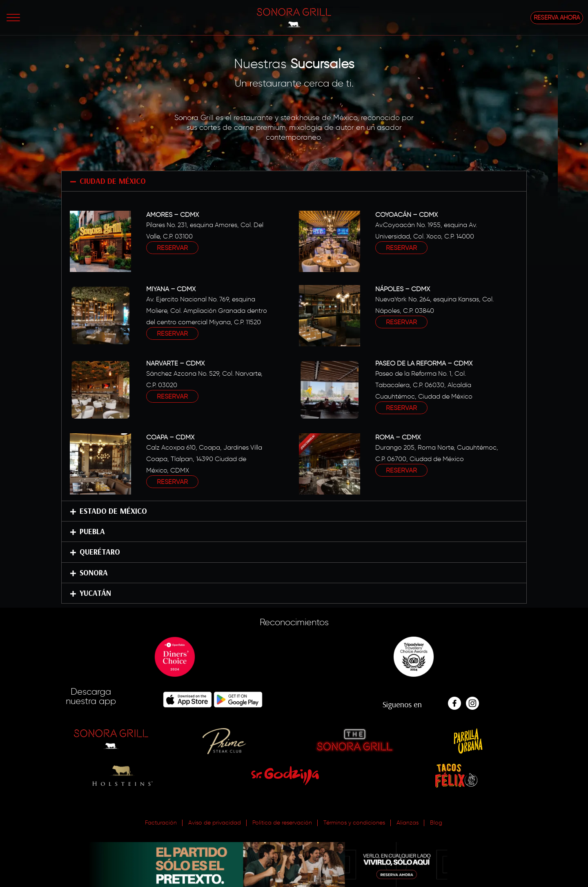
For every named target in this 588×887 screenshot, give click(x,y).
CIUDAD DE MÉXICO (113, 181)
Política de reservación (282, 823)
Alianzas (408, 823)
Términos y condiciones (354, 823)
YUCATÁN (95, 593)
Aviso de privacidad (215, 823)
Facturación (161, 823)
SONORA (94, 573)
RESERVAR (172, 248)
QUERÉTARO (100, 552)
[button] (294, 181)
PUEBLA (92, 531)
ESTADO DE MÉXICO (113, 511)
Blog (436, 823)
